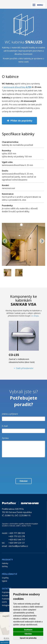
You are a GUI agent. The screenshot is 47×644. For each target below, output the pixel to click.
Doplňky (5, 578)
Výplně (5, 581)
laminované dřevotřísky (14, 87)
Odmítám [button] (28, 634)
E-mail (5, 426)
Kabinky (5, 563)
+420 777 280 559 (17, 533)
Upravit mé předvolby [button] (28, 638)
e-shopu (35, 316)
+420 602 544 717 (17, 540)
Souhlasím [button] (28, 630)
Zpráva (5, 438)
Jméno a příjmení (10, 414)
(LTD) (28, 87)
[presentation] (24, 465)
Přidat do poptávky (19, 121)
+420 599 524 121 (17, 543)
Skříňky (5, 566)
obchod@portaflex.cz (18, 546)
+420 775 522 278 (17, 536)
